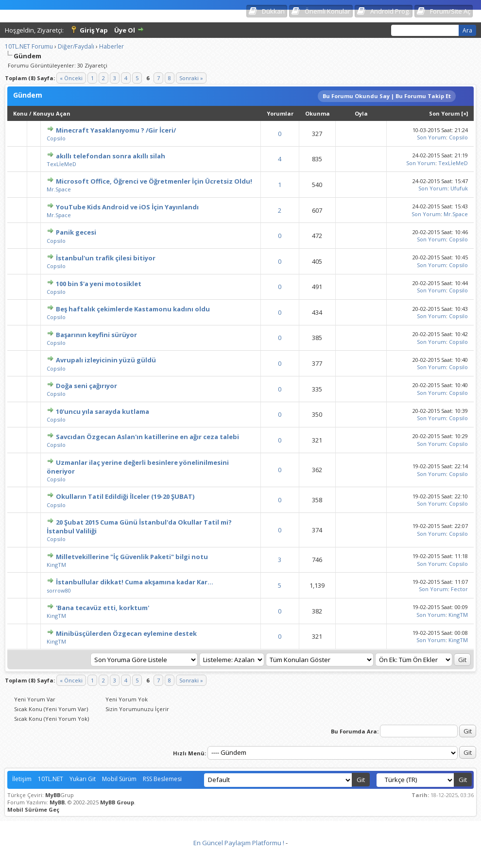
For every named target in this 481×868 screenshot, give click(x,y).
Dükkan (273, 11)
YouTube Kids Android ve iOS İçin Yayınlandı (127, 207)
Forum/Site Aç (450, 11)
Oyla (361, 113)
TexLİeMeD (61, 164)
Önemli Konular (327, 11)
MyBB (53, 795)
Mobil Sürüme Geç (33, 809)
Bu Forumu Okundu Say (356, 96)
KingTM (56, 565)
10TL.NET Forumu (29, 46)
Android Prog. (390, 11)
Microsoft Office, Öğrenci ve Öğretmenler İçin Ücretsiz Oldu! (154, 181)
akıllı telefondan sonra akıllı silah (111, 156)
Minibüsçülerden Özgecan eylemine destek (126, 633)
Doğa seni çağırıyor (86, 386)
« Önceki (71, 78)
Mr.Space (59, 189)
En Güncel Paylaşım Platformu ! (239, 843)
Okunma (318, 113)
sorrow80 (59, 590)
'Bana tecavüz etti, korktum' (103, 608)
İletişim (22, 779)
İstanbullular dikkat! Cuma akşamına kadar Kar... (135, 582)
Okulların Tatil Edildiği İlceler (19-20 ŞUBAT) (125, 496)
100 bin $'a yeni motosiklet (99, 284)
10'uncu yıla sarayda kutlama (103, 411)
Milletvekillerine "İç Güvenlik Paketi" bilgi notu (132, 557)
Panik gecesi (76, 232)
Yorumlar (280, 113)
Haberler (112, 46)
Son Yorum (444, 113)
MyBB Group (117, 802)
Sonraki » (191, 78)
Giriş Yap (94, 30)
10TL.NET (51, 779)
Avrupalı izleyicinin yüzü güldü (106, 360)
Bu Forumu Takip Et (423, 96)
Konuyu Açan (52, 113)
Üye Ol (125, 30)
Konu (20, 113)
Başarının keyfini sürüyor (96, 335)
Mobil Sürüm (119, 779)
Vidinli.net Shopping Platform (241, 855)
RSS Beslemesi (162, 779)
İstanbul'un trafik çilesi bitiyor (106, 258)
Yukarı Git (83, 779)
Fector (459, 589)
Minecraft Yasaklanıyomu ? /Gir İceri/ (116, 130)
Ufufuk (459, 188)
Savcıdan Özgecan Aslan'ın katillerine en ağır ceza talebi (147, 437)
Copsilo (56, 138)
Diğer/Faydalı (76, 46)
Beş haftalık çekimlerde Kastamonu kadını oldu (133, 309)
